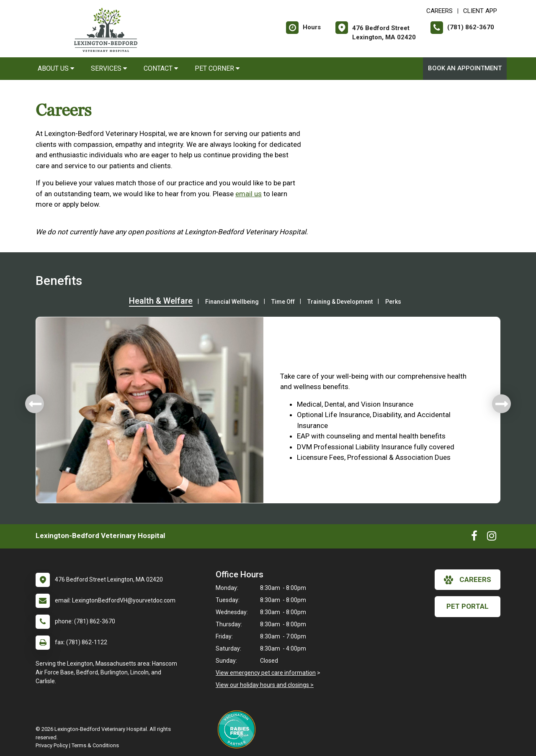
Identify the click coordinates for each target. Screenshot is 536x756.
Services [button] (109, 68)
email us (249, 194)
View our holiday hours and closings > (265, 685)
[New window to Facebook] (474, 538)
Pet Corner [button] (217, 68)
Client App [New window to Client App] (480, 11)
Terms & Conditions (95, 745)
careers (468, 580)
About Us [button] (56, 68)
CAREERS (439, 11)
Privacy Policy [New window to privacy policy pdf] (52, 745)
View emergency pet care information (266, 673)
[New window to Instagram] (492, 538)
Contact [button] (161, 68)
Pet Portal (468, 606)
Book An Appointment (465, 68)
